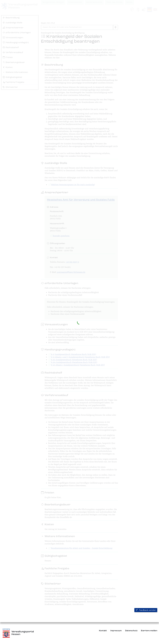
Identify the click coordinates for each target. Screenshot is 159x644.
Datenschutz (131, 631)
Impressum (116, 631)
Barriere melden (149, 631)
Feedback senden (146, 610)
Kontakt (103, 631)
